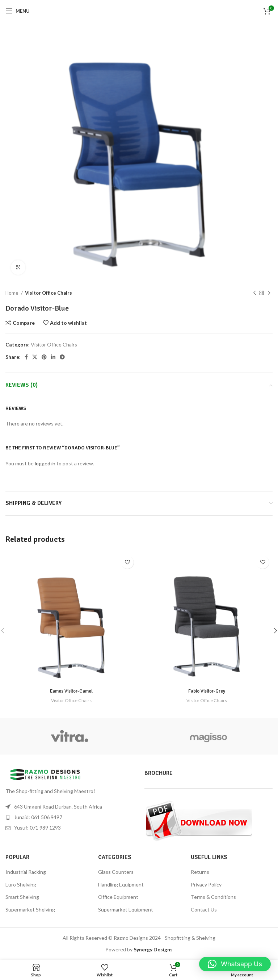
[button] (235, 964)
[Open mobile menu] (18, 11)
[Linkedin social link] (53, 357)
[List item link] (69, 817)
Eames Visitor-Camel (71, 691)
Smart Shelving (22, 897)
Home (12, 293)
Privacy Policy (206, 885)
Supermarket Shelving (30, 910)
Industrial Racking (26, 872)
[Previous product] (254, 293)
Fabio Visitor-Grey (207, 691)
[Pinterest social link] (44, 357)
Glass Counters (116, 872)
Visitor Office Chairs (49, 293)
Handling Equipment (121, 885)
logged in (45, 463)
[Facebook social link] (26, 357)
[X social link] (35, 357)
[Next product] (269, 293)
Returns (200, 872)
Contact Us (204, 910)
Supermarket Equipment (126, 910)
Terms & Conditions (213, 897)
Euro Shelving (21, 885)
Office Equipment (118, 897)
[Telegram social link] (62, 357)
